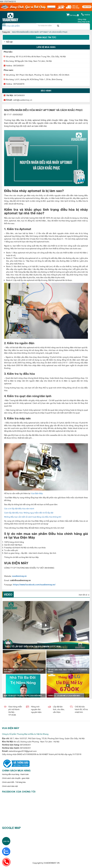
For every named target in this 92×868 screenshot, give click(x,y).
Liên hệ (6, 841)
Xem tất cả (84, 595)
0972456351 (19, 65)
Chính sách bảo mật (10, 786)
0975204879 (19, 84)
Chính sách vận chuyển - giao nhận (16, 778)
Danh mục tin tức (46, 37)
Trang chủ (6, 32)
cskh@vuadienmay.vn (23, 100)
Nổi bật (9, 42)
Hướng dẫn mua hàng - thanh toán (15, 774)
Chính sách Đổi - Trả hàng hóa (14, 782)
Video (8, 594)
